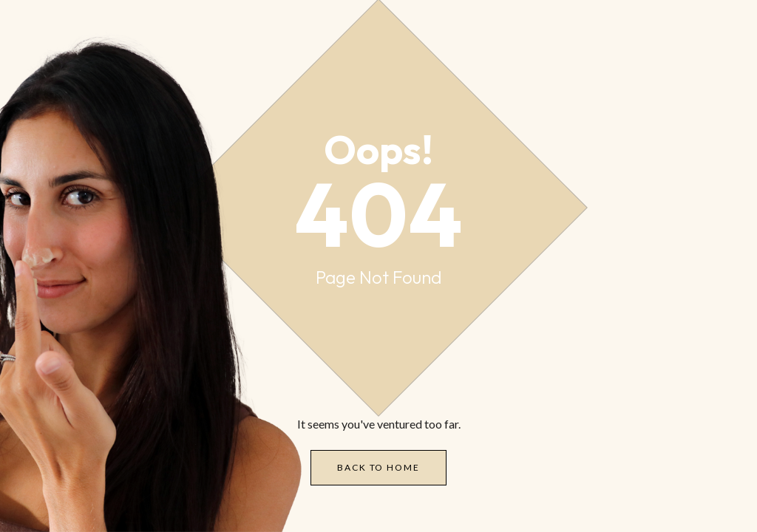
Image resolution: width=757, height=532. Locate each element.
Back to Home (378, 467)
